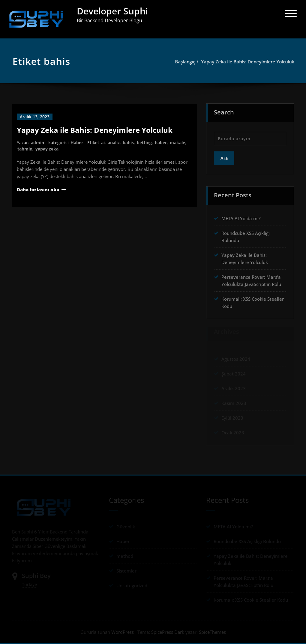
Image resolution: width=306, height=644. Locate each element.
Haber (77, 143)
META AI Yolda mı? (241, 217)
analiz (114, 143)
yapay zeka (47, 149)
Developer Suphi (112, 11)
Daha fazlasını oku (38, 190)
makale (177, 143)
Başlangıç (186, 62)
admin (37, 143)
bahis (128, 143)
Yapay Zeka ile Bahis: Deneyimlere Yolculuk (249, 62)
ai (103, 143)
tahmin (25, 149)
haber (161, 143)
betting (144, 143)
